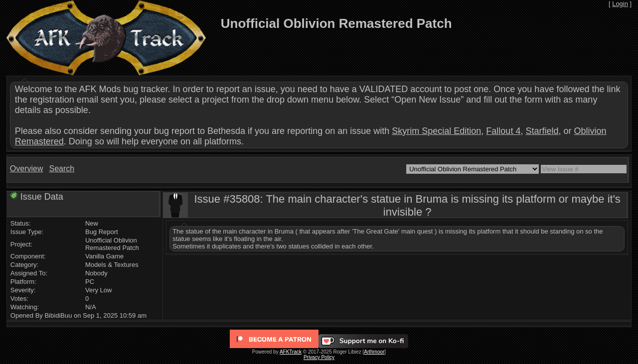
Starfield (542, 131)
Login (620, 4)
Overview (27, 169)
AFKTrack (291, 352)
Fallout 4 (503, 131)
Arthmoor (374, 352)
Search (62, 169)
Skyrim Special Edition (436, 131)
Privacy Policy (319, 357)
